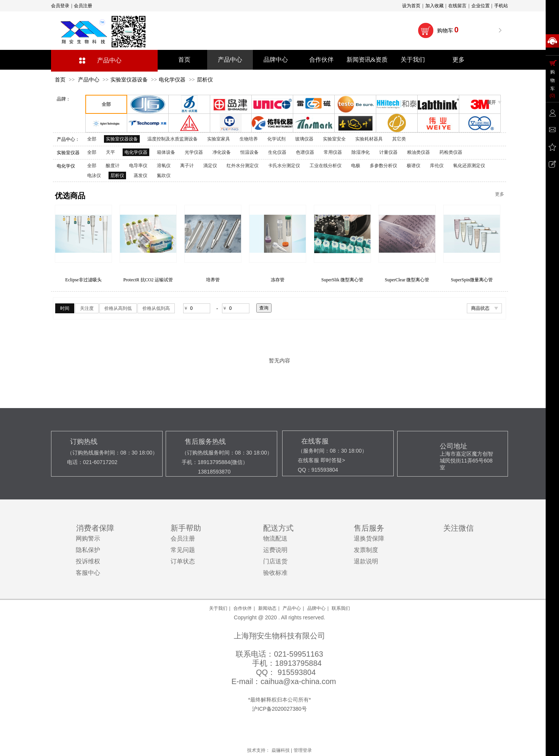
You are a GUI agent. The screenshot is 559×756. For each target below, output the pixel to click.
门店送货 (275, 561)
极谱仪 (414, 166)
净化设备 (222, 152)
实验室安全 (334, 139)
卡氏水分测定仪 (284, 166)
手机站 (501, 6)
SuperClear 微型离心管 (472, 280)
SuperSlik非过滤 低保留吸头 (83, 280)
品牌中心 (316, 608)
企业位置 (481, 6)
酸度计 (113, 166)
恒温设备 (249, 152)
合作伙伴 (243, 608)
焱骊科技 (281, 750)
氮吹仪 (164, 175)
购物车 (448, 30)
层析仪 (205, 80)
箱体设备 (166, 152)
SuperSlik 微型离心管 (407, 280)
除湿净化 (361, 152)
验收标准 (275, 573)
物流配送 (275, 538)
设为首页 (411, 6)
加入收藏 (434, 6)
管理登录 (303, 750)
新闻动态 (267, 608)
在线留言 (457, 6)
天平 (110, 152)
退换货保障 (369, 538)
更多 (500, 194)
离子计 (187, 166)
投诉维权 (88, 561)
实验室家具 (219, 139)
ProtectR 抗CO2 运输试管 (213, 280)
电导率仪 (138, 166)
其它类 (399, 139)
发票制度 (366, 550)
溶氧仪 (164, 166)
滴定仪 (210, 166)
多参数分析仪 (383, 166)
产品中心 (109, 60)
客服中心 (88, 573)
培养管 (278, 280)
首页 (60, 80)
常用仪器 (333, 152)
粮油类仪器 (418, 152)
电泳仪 (94, 175)
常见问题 (183, 550)
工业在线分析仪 (326, 166)
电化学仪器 (172, 80)
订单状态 (183, 561)
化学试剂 (276, 139)
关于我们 (218, 608)
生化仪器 (277, 152)
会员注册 (83, 6)
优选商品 (70, 196)
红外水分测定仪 (243, 166)
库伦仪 (437, 166)
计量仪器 (388, 152)
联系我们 (341, 608)
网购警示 (88, 538)
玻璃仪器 (304, 139)
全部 (92, 139)
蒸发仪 (141, 175)
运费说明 (275, 550)
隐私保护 (88, 550)
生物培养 (249, 139)
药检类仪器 (451, 152)
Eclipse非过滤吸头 (148, 280)
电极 (356, 166)
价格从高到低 (118, 308)
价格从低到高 (156, 308)
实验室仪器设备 (129, 80)
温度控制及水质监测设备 (172, 139)
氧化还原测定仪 (469, 166)
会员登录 (60, 6)
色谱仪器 (305, 152)
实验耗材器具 (369, 139)
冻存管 (342, 280)
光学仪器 (194, 152)
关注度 (87, 308)
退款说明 (366, 561)
